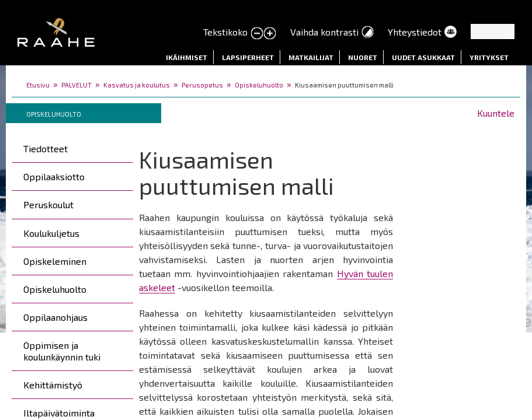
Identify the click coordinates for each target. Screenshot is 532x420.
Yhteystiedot (415, 32)
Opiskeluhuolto (259, 85)
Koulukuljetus (51, 233)
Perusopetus (202, 85)
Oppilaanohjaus (55, 317)
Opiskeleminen (55, 261)
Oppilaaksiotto (54, 176)
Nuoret (363, 57)
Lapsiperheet (248, 57)
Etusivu (38, 85)
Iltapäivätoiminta (59, 413)
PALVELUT (77, 85)
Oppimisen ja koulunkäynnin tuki (62, 351)
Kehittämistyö (53, 385)
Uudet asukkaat (423, 57)
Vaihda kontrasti (324, 32)
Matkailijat (311, 57)
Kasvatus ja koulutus (137, 85)
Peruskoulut (48, 204)
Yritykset (489, 57)
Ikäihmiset (187, 57)
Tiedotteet (46, 148)
